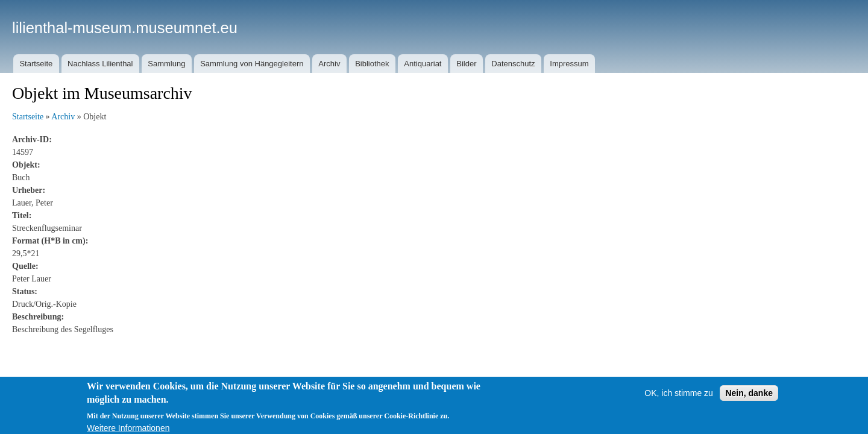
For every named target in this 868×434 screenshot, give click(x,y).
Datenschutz (513, 64)
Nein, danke (749, 398)
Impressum (569, 64)
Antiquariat (423, 64)
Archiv (329, 64)
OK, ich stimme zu (679, 398)
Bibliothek (372, 64)
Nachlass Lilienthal (100, 64)
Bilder (466, 64)
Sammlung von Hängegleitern (252, 64)
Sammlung (166, 64)
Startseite (36, 64)
